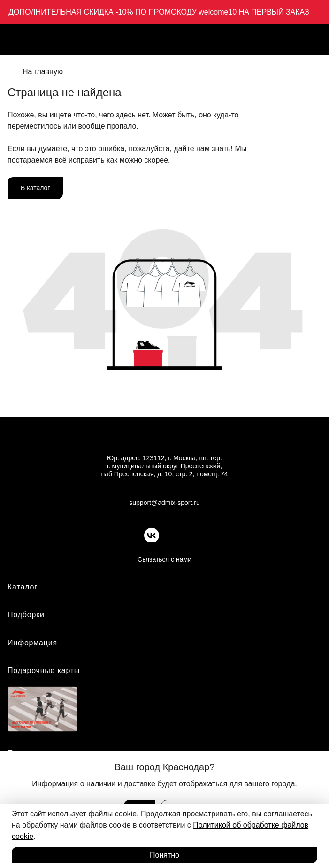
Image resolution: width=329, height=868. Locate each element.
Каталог (23, 587)
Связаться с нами (164, 559)
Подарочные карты (44, 670)
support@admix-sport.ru (164, 503)
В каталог (35, 188)
